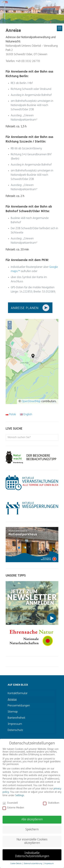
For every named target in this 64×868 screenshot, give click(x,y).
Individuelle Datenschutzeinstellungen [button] (32, 851)
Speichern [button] (32, 826)
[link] (32, 308)
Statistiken (51, 799)
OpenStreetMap (31, 401)
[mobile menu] (48, 28)
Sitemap (13, 712)
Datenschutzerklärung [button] (33, 860)
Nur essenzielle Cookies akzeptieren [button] (32, 838)
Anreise (12, 700)
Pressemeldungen (19, 706)
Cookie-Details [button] (16, 860)
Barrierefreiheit (16, 718)
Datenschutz (15, 730)
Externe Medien (13, 804)
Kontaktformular (18, 693)
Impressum (15, 724)
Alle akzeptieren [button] (32, 816)
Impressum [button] (49, 860)
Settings (20, 792)
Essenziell (10, 799)
